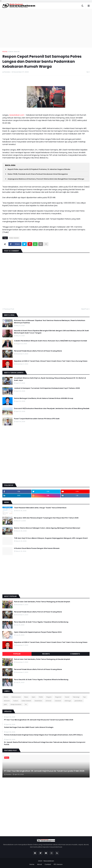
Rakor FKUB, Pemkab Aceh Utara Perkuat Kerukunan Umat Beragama (38, 174)
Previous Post (9, 309)
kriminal (48, 701)
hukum (16, 701)
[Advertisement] (46, 28)
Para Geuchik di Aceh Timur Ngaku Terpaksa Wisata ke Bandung (41, 622)
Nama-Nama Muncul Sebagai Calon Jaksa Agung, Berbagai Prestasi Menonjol (47, 528)
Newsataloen (49, 861)
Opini (33, 697)
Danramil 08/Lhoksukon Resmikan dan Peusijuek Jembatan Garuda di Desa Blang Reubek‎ (52, 409)
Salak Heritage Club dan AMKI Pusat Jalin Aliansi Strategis (29, 727)
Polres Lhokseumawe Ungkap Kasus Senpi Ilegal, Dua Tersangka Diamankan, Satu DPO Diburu (43, 735)
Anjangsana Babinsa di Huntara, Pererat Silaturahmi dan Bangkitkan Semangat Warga (46, 179)
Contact (48, 864)
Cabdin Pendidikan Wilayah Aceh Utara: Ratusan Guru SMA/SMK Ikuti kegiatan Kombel (50, 341)
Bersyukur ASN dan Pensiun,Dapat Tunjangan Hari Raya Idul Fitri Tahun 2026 (46, 518)
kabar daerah (14, 52)
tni (26, 704)
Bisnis (6, 697)
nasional (58, 701)
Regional (58, 697)
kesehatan (38, 701)
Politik (41, 697)
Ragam (49, 697)
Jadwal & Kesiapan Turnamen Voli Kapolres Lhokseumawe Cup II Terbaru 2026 (47, 388)
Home (5, 52)
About (39, 864)
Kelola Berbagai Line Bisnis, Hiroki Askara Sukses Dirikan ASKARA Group (44, 398)
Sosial (67, 697)
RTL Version (58, 864)
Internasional (16, 697)
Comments (75, 654)
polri (5, 704)
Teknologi (76, 697)
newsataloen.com (17, 115)
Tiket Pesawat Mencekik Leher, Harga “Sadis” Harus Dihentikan (40, 508)
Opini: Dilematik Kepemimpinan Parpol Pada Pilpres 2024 (38, 632)
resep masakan (16, 704)
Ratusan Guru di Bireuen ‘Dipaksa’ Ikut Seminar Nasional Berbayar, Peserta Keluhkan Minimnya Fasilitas (50, 322)
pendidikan (78, 701)
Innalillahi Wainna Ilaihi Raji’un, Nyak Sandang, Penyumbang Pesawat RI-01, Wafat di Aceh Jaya (50, 379)
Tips (84, 697)
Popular (17, 654)
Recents (46, 654)
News (26, 697)
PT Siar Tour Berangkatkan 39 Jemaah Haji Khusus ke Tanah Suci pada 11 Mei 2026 (39, 720)
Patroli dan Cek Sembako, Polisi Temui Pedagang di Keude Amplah (42, 602)
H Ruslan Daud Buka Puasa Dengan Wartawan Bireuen (37, 548)
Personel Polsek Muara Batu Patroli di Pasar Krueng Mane (38, 351)
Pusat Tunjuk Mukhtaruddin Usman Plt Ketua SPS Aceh (37, 419)
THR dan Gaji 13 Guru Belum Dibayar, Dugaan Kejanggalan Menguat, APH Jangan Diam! (51, 538)
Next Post (85, 309)
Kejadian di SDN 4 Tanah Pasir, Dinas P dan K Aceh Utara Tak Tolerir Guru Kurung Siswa (51, 361)
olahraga (68, 701)
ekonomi (7, 701)
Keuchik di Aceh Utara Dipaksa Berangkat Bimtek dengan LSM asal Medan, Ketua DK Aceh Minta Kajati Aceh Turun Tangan (51, 332)
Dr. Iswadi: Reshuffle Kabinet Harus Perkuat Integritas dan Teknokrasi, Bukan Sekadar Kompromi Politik (45, 743)
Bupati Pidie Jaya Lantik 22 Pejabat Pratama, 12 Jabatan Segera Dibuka (39, 169)
